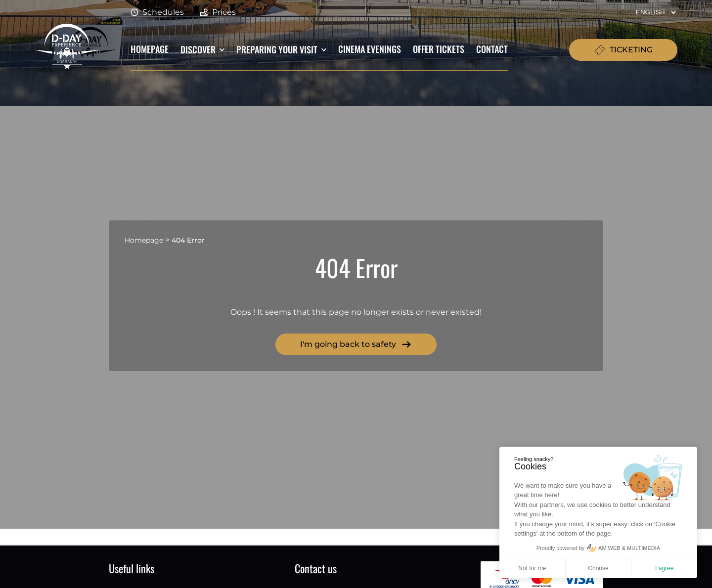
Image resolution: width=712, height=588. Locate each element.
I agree (664, 568)
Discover (198, 49)
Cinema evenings (370, 49)
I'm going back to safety (356, 344)
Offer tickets (439, 49)
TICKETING (623, 50)
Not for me (532, 568)
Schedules (157, 13)
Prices (218, 13)
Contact (492, 49)
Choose (598, 568)
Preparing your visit (277, 49)
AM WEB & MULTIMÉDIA (629, 548)
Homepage (150, 49)
